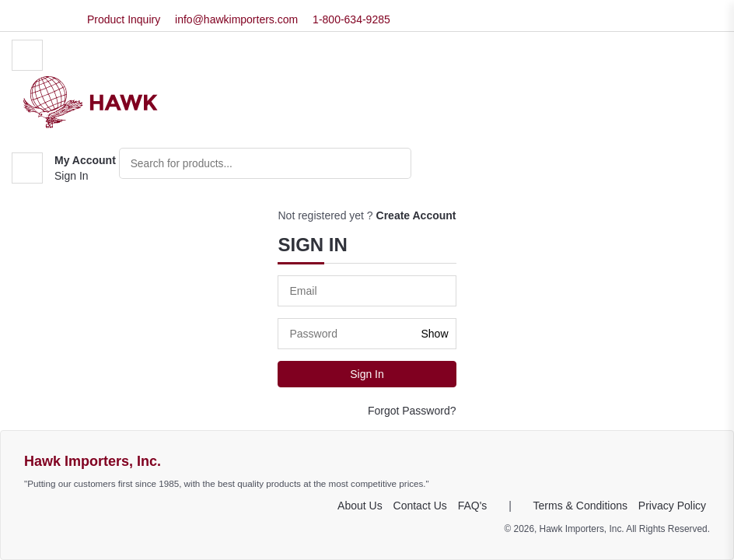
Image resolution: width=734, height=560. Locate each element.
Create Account (416, 215)
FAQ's (473, 506)
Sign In (72, 177)
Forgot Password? (412, 411)
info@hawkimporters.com (236, 19)
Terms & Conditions (580, 506)
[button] (64, 169)
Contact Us (420, 506)
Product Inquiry (124, 19)
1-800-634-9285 (351, 19)
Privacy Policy (672, 506)
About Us (360, 506)
